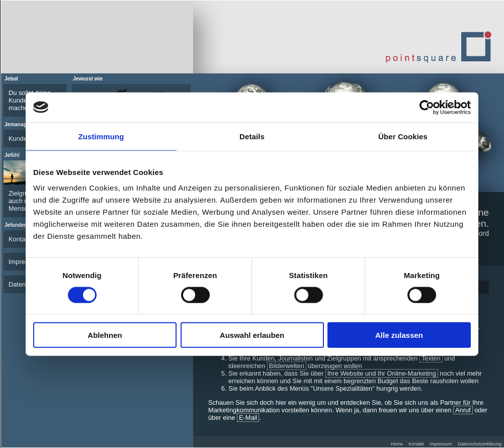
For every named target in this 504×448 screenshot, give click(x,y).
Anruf (463, 410)
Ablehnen (105, 335)
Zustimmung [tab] (101, 136)
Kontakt (419, 444)
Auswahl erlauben (252, 335)
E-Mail (248, 418)
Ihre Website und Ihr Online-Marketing (382, 373)
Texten (431, 358)
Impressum (441, 444)
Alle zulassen (399, 335)
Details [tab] (252, 136)
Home (397, 444)
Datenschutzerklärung (480, 444)
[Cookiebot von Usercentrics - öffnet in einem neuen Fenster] (427, 107)
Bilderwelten (287, 366)
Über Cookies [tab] (403, 136)
